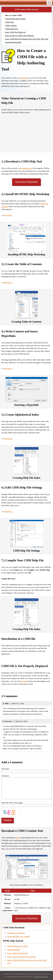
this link (24, 681)
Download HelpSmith (13, 42)
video (18, 838)
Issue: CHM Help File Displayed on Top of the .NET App (27, 39)
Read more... (8, 215)
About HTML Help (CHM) (15, 19)
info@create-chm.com (41, 977)
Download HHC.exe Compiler (19, 936)
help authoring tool (26, 168)
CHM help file (24, 78)
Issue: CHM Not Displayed (15, 32)
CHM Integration (11, 29)
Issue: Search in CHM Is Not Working (19, 36)
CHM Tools (9, 22)
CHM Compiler (11, 25)
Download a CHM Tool (16, 933)
